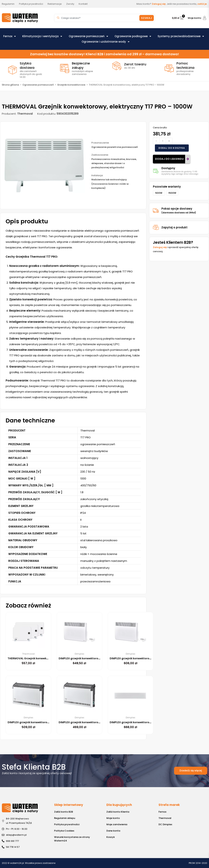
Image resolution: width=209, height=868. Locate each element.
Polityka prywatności (67, 824)
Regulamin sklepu (65, 818)
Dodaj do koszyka (172, 148)
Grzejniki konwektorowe (71, 85)
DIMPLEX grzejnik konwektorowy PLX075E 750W (93, 658)
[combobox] (97, 18)
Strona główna (10, 85)
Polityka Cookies (64, 831)
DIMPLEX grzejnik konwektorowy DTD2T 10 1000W (146, 722)
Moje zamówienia (117, 824)
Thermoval (165, 818)
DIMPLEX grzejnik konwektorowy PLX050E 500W (145, 658)
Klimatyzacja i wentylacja (42, 36)
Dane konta (113, 831)
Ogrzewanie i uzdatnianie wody (105, 42)
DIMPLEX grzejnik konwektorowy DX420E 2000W (43, 722)
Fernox (9, 36)
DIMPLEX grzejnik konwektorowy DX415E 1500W (93, 722)
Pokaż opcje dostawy (179, 210)
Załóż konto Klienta (118, 812)
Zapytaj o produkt (174, 227)
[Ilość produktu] (163, 141)
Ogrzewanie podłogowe (133, 36)
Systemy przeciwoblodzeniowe (181, 36)
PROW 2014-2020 (198, 863)
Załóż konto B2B (64, 812)
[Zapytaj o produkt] (156, 227)
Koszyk (111, 837)
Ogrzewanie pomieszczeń (88, 36)
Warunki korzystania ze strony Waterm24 (72, 839)
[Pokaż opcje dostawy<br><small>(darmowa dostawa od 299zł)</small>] (156, 211)
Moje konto (195, 18)
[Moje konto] (205, 18)
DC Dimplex (165, 824)
